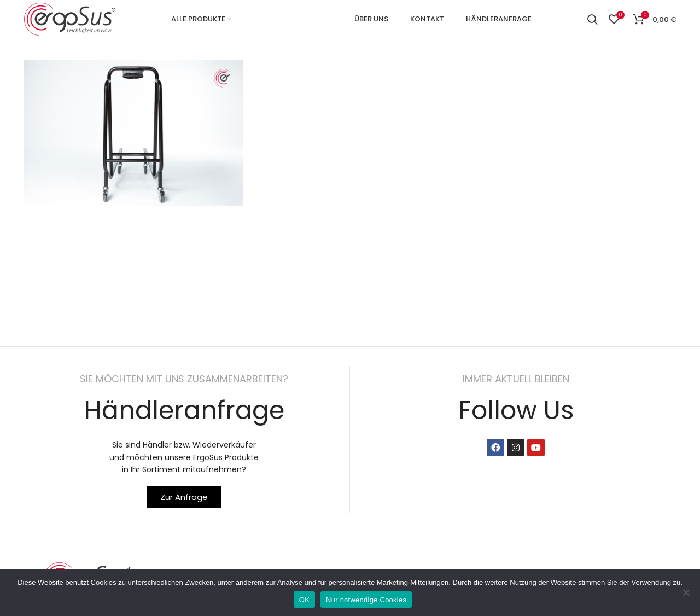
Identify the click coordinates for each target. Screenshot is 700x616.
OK (304, 600)
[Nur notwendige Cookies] (686, 592)
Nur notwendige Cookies (366, 600)
